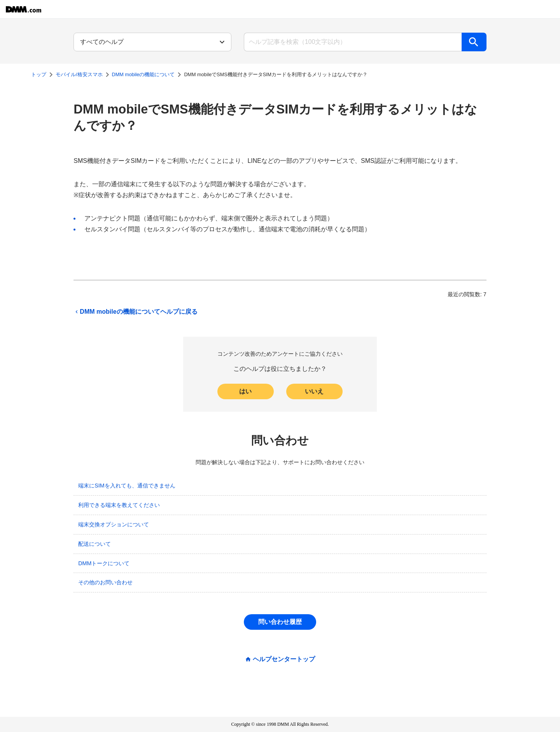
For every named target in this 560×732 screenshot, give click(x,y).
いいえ (314, 391)
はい (245, 391)
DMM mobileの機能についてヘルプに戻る (135, 312)
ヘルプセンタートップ (284, 659)
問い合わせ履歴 (280, 622)
